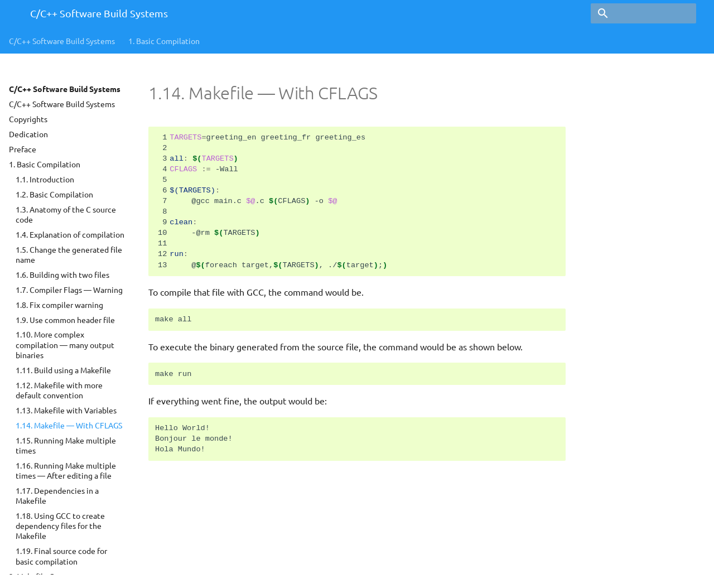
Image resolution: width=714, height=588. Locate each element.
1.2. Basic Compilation (54, 194)
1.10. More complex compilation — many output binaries (65, 344)
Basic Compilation (164, 41)
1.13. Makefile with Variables (66, 410)
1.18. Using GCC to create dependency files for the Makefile (60, 526)
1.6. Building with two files (62, 274)
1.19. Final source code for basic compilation (61, 556)
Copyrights (28, 119)
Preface (23, 149)
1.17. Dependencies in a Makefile (57, 495)
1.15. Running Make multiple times (66, 445)
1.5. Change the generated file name (69, 254)
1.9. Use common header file (65, 320)
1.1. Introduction (45, 179)
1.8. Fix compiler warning (59, 305)
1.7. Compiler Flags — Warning (69, 290)
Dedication (28, 134)
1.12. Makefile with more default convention (59, 390)
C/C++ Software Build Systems (62, 41)
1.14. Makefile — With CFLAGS (69, 425)
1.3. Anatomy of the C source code (66, 214)
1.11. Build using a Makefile (63, 370)
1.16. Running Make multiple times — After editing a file (66, 470)
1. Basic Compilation (45, 164)
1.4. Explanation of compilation (70, 234)
